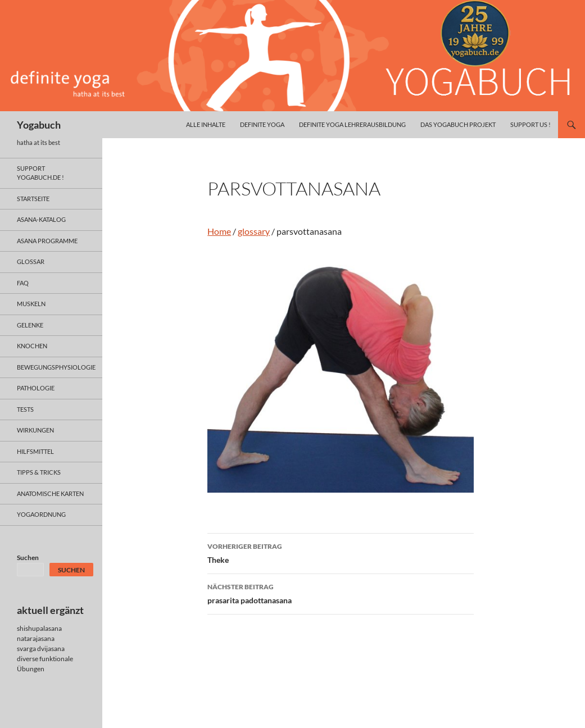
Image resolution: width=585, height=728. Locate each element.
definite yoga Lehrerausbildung (352, 124)
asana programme (47, 241)
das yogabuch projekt (458, 124)
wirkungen (35, 430)
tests (25, 409)
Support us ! (530, 124)
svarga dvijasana (41, 649)
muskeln (31, 304)
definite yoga (262, 124)
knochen (32, 346)
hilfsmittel (35, 451)
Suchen (28, 558)
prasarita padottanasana (341, 593)
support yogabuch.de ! (40, 173)
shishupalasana (39, 628)
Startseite (33, 199)
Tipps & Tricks (39, 472)
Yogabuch (39, 125)
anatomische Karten (50, 493)
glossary (254, 231)
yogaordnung (41, 514)
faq (23, 283)
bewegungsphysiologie (56, 367)
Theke (341, 552)
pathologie (36, 388)
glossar (31, 261)
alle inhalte (206, 124)
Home (219, 231)
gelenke (30, 325)
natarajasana (36, 638)
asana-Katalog (41, 219)
